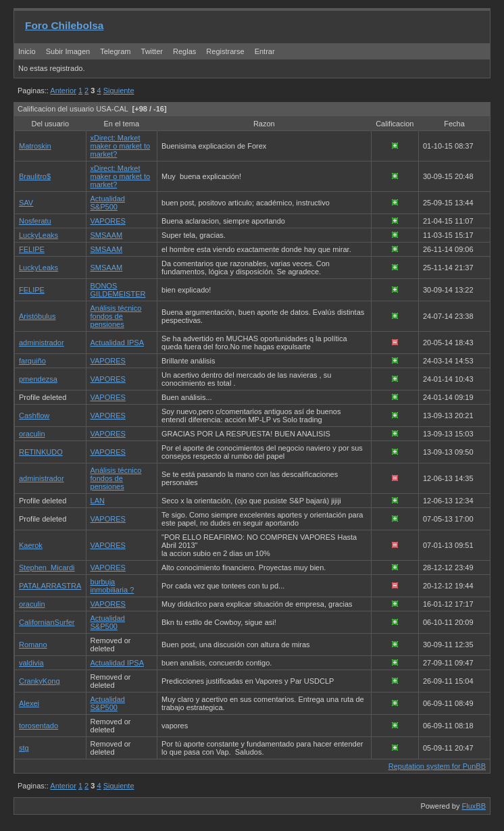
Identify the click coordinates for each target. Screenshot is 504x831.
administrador (42, 343)
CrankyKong (40, 681)
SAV (26, 203)
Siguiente (119, 91)
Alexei (29, 703)
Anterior (63, 91)
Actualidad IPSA (118, 343)
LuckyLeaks (39, 235)
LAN (98, 501)
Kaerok (31, 545)
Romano (33, 645)
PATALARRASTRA (50, 586)
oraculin (32, 434)
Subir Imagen (68, 51)
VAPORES (108, 221)
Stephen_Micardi (47, 568)
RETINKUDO (41, 452)
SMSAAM (107, 235)
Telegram (115, 51)
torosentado (39, 726)
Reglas (184, 51)
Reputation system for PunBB (437, 766)
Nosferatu (35, 221)
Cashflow (34, 415)
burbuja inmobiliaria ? (112, 586)
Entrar (265, 51)
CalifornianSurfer (47, 622)
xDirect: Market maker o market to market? (121, 146)
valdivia (31, 663)
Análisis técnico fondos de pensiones (116, 316)
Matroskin (35, 146)
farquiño (32, 361)
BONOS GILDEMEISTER (118, 290)
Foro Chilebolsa (64, 25)
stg (24, 748)
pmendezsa (38, 379)
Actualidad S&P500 (108, 203)
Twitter (153, 51)
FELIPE (32, 249)
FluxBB (474, 806)
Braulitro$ (35, 176)
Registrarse (225, 51)
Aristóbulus (37, 316)
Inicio (27, 51)
